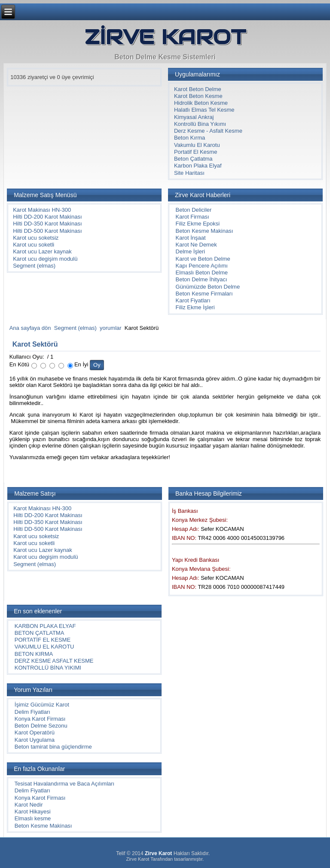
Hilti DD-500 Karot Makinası (47, 231)
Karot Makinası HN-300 (42, 210)
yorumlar (111, 328)
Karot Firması (192, 217)
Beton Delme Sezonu (41, 726)
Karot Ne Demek (196, 245)
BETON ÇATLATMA (40, 633)
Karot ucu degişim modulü (45, 259)
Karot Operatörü (35, 732)
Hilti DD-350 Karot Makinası (47, 224)
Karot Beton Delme (198, 89)
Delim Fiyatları (32, 712)
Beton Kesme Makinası (205, 231)
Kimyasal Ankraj (194, 117)
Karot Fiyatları (193, 300)
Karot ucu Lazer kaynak (42, 251)
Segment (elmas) (34, 266)
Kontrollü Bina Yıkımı (200, 124)
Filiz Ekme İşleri (195, 307)
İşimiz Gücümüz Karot (42, 705)
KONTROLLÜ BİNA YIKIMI (48, 668)
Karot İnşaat (191, 238)
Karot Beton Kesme (198, 96)
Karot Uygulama (35, 740)
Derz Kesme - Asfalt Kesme (208, 131)
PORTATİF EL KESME (43, 640)
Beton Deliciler (194, 210)
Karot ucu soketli (34, 245)
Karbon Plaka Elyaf (198, 166)
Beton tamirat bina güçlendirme (53, 747)
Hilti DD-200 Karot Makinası (47, 217)
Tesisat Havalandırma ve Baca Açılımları (65, 784)
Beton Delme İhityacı (202, 279)
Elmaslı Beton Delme (202, 273)
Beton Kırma (189, 138)
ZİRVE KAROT (165, 37)
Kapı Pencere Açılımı (202, 266)
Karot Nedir (29, 805)
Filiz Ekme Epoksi (198, 224)
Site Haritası (189, 173)
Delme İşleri (191, 251)
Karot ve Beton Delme (203, 259)
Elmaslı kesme (33, 818)
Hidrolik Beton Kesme (201, 103)
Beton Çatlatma (193, 159)
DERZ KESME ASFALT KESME (54, 661)
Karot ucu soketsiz (36, 238)
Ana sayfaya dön (30, 328)
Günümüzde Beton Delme (208, 287)
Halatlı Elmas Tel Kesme (204, 110)
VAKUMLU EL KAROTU (44, 647)
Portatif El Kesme (196, 152)
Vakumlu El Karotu (197, 145)
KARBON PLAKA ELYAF (45, 626)
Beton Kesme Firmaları (204, 294)
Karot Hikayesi (33, 812)
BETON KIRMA (34, 654)
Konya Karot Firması (40, 719)
